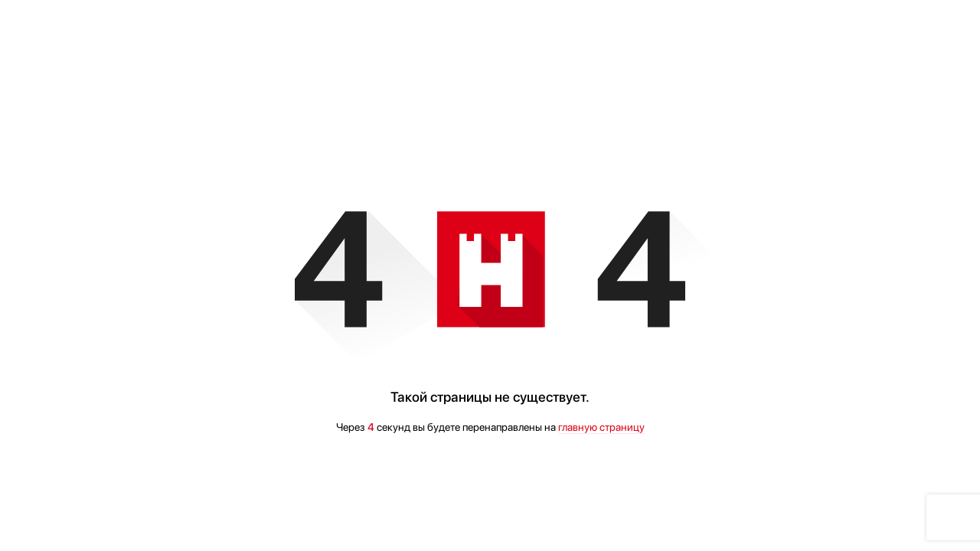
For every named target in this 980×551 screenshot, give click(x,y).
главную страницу (601, 427)
